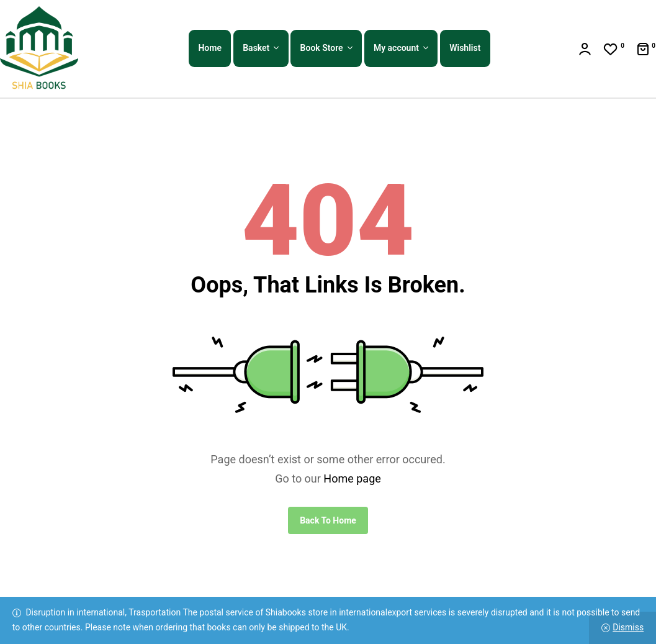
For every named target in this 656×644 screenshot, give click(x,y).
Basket (256, 48)
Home (210, 48)
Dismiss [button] (628, 627)
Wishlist (465, 48)
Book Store (322, 48)
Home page (352, 478)
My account (396, 48)
